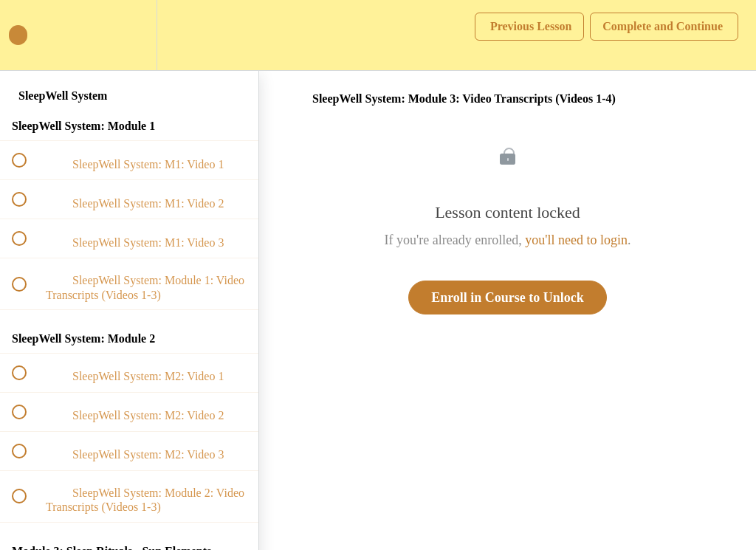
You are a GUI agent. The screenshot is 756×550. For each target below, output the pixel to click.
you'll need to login (576, 240)
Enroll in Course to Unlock (508, 298)
